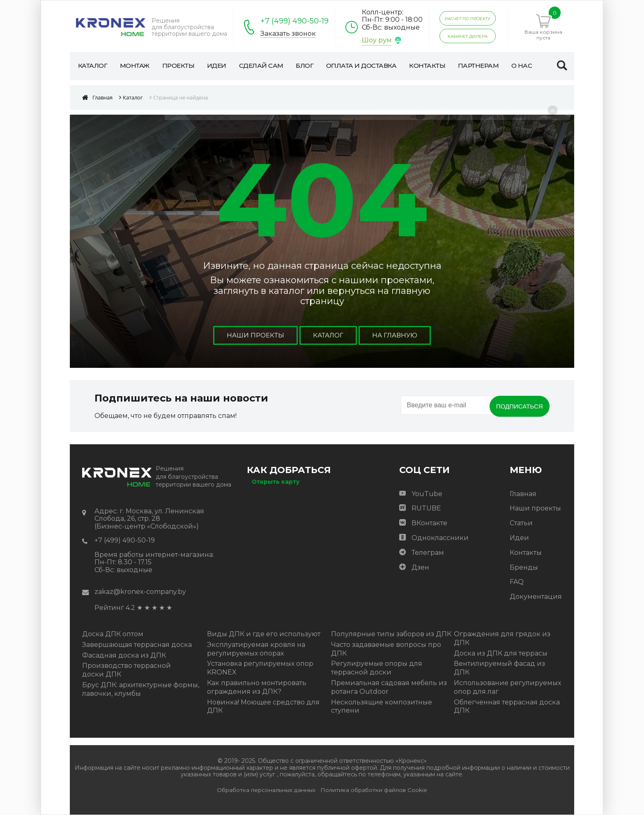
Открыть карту (276, 482)
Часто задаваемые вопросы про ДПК (386, 649)
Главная (523, 494)
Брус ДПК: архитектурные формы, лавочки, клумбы (141, 689)
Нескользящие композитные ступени (382, 706)
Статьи (521, 523)
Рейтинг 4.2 (115, 608)
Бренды (524, 567)
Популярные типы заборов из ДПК (391, 634)
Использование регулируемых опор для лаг (507, 687)
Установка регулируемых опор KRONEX (260, 668)
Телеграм (428, 553)
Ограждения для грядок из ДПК (502, 638)
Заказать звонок (288, 34)
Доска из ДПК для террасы (501, 653)
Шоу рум (377, 40)
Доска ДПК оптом (113, 634)
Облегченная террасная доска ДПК (507, 706)
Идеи (519, 538)
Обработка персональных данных (266, 790)
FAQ (517, 582)
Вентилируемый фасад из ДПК (499, 668)
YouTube (427, 494)
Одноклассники (440, 538)
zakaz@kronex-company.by (140, 592)
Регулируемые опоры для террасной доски (377, 668)
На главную (396, 335)
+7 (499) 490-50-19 (294, 21)
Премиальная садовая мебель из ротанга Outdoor (389, 687)
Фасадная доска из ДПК (124, 655)
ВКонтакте (429, 523)
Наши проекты (254, 335)
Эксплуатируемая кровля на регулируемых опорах (256, 649)
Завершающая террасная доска (137, 645)
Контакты (526, 553)
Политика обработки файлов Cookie (374, 790)
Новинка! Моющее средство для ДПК (263, 706)
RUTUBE (426, 508)
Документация (536, 597)
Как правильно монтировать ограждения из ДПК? (257, 687)
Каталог (328, 335)
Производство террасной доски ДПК (126, 670)
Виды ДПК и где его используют (264, 634)
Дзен (420, 567)
